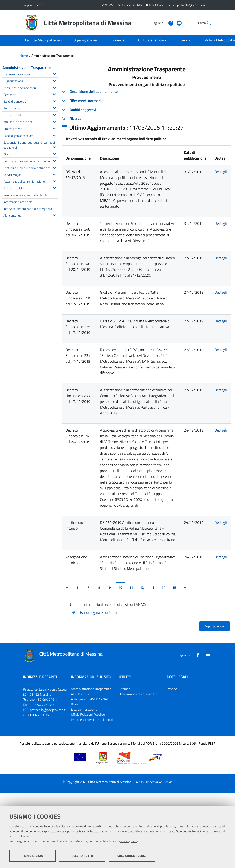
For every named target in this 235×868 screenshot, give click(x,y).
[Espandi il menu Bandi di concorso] (54, 101)
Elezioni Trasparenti (84, 709)
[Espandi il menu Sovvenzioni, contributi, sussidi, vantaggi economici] (54, 147)
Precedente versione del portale (93, 720)
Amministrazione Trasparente (27, 68)
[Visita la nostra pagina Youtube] (170, 23)
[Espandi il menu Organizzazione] (54, 80)
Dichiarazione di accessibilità (138, 694)
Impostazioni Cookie (159, 782)
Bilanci (75, 704)
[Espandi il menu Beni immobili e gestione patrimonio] (54, 160)
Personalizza (33, 856)
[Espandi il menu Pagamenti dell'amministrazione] (54, 181)
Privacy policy (129, 841)
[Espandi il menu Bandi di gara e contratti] (54, 135)
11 (131, 587)
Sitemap (125, 689)
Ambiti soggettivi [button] (83, 110)
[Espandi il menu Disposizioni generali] (54, 73)
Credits (139, 782)
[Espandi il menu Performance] (54, 108)
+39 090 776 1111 (49, 699)
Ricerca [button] (75, 119)
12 (142, 587)
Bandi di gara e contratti (98, 612)
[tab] (147, 92)
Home (24, 56)
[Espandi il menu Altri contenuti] (54, 215)
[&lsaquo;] (67, 587)
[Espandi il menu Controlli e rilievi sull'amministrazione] (54, 167)
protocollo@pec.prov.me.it (48, 710)
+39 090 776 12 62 (43, 705)
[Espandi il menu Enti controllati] (54, 114)
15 (174, 587)
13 (153, 587)
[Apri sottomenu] (44, 41)
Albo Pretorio (80, 694)
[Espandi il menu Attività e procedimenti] (54, 121)
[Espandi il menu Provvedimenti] (54, 128)
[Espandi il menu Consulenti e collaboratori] (54, 87)
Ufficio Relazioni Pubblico (88, 714)
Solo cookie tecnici (132, 856)
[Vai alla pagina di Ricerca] (207, 23)
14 (163, 587)
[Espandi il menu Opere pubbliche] (54, 188)
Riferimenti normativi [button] (86, 101)
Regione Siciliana (33, 5)
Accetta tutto (82, 856)
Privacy (172, 689)
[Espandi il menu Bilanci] (54, 154)
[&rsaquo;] (185, 587)
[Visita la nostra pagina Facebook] (162, 23)
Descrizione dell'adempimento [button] (94, 92)
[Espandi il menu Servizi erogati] (54, 174)
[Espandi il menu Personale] (54, 94)
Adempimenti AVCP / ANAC (90, 699)
